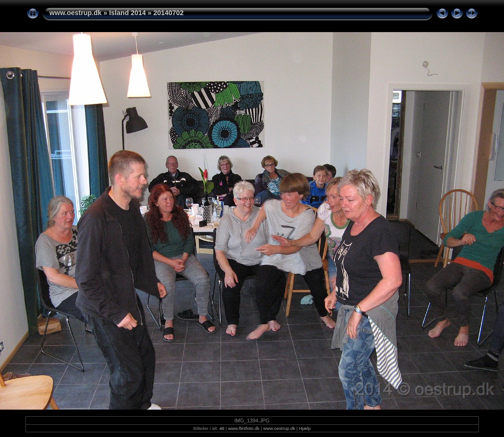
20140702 (169, 13)
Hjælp (305, 428)
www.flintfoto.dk (244, 428)
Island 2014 (128, 13)
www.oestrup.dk (76, 13)
